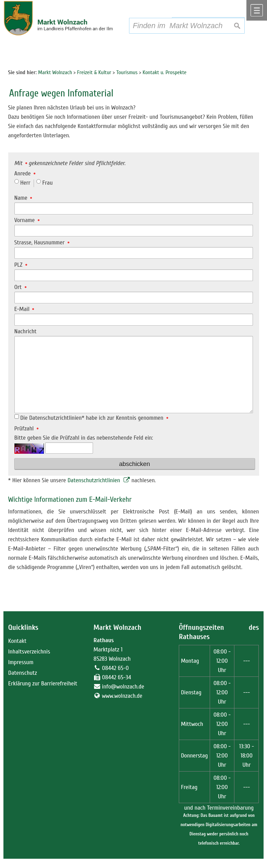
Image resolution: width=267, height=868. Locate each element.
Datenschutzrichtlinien (95, 480)
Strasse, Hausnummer (42, 242)
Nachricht (26, 331)
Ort (20, 287)
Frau (47, 183)
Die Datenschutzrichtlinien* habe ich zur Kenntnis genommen (94, 418)
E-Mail (24, 309)
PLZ (21, 265)
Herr (25, 183)
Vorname (27, 220)
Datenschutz (23, 673)
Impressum (21, 662)
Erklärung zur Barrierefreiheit (43, 684)
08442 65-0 (115, 668)
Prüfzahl (26, 429)
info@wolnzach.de (123, 687)
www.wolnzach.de (122, 696)
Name (23, 198)
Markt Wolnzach (118, 628)
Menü (257, 10)
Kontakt (17, 641)
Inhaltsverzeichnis (29, 652)
